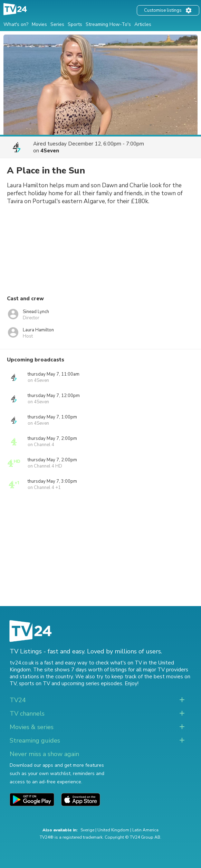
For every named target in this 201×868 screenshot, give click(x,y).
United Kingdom (113, 830)
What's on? (16, 24)
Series (57, 24)
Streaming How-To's (108, 24)
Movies (39, 24)
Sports (75, 24)
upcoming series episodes (92, 683)
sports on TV (35, 683)
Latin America (145, 830)
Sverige (87, 830)
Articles (143, 24)
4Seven (50, 151)
